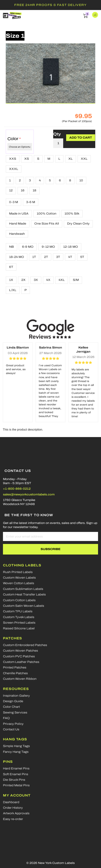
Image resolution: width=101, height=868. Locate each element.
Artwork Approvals (16, 813)
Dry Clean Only (78, 224)
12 (11, 190)
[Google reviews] (50, 329)
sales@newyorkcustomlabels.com (29, 494)
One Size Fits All (47, 224)
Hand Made (18, 224)
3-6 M (31, 202)
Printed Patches (15, 667)
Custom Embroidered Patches (25, 645)
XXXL (14, 169)
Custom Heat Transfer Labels (24, 594)
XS (27, 159)
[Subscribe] (50, 549)
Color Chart (11, 707)
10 (81, 180)
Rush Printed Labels (18, 572)
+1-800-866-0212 (17, 489)
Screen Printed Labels (19, 623)
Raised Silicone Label (19, 628)
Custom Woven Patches (20, 651)
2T (46, 257)
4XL (62, 280)
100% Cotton (47, 214)
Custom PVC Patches (19, 656)
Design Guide (13, 701)
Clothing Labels (22, 565)
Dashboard (11, 802)
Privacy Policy (13, 724)
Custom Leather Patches (21, 662)
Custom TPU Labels (18, 611)
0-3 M (14, 202)
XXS (13, 159)
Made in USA (19, 214)
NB (11, 247)
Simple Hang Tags (16, 746)
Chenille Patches (15, 673)
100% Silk (72, 214)
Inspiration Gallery (16, 696)
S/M (76, 280)
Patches (13, 638)
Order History (13, 808)
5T (82, 257)
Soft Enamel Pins (16, 774)
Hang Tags (15, 739)
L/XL (13, 290)
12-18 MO (71, 247)
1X (11, 280)
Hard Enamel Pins (16, 768)
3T (58, 257)
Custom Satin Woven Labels (24, 606)
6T (11, 267)
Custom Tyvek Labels (19, 617)
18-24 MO (17, 257)
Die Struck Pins (14, 780)
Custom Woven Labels (19, 578)
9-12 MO (48, 247)
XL (71, 159)
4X (48, 280)
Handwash (17, 234)
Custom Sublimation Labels (23, 589)
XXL (84, 159)
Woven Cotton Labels (19, 583)
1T (34, 257)
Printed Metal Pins (16, 785)
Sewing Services (15, 712)
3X (36, 280)
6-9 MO (28, 247)
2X (23, 280)
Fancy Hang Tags (16, 752)
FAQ (6, 718)
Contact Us (11, 729)
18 (34, 190)
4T (70, 257)
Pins (8, 762)
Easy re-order (13, 819)
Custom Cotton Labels (19, 600)
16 (23, 190)
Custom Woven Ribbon (20, 679)
